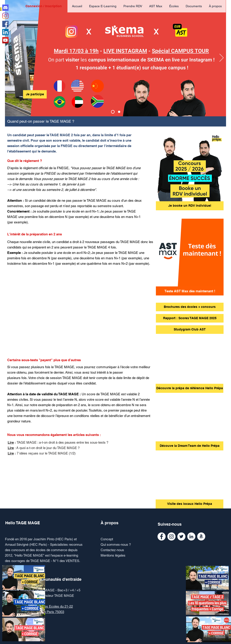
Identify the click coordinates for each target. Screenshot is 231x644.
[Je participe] (35, 94)
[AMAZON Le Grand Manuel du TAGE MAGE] (201, 536)
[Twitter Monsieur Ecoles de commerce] (181, 536)
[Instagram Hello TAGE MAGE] (5, 16)
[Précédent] (9, 58)
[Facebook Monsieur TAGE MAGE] (162, 536)
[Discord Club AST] (5, 8)
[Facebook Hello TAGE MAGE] (5, 24)
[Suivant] (222, 58)
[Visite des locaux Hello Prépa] (189, 504)
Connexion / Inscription (44, 6)
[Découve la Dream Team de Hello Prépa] (189, 446)
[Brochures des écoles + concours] (190, 307)
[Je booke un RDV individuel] (190, 206)
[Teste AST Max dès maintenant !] (190, 291)
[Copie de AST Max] (113, 112)
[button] (174, 6)
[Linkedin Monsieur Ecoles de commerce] (5, 32)
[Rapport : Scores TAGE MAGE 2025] (190, 318)
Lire (11, 442)
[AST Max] (119, 112)
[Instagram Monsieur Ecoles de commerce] (171, 536)
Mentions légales (113, 555)
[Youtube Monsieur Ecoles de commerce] (5, 40)
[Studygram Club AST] (190, 330)
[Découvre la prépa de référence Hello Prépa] (189, 388)
